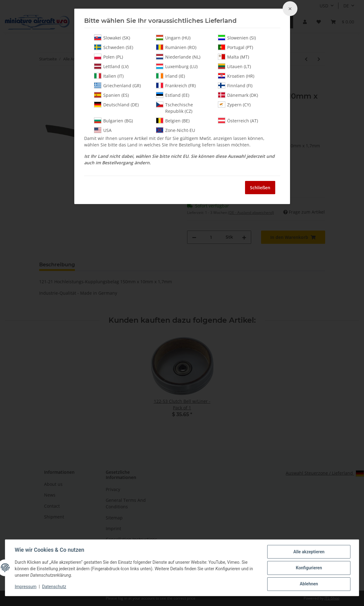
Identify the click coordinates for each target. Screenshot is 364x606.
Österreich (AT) (238, 121)
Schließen (260, 188)
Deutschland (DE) (116, 104)
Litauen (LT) (234, 66)
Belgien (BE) (173, 121)
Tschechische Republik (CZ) (174, 108)
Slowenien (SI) (237, 38)
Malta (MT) (233, 57)
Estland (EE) (173, 95)
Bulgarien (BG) (113, 121)
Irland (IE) (170, 76)
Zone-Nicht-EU (176, 130)
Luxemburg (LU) (177, 66)
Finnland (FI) (235, 85)
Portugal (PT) (235, 47)
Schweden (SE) (114, 47)
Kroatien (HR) (236, 76)
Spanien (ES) (111, 95)
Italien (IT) (109, 76)
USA (103, 130)
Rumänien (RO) (176, 47)
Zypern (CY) (234, 104)
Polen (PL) (108, 57)
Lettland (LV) (111, 66)
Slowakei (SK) (112, 38)
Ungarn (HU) (173, 38)
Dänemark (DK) (238, 95)
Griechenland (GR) (117, 85)
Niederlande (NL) (178, 57)
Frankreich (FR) (176, 85)
